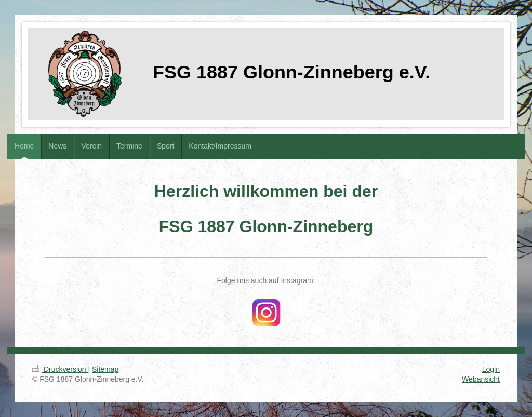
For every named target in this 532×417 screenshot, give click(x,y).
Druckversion (60, 369)
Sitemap (105, 369)
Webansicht (481, 379)
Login (491, 369)
